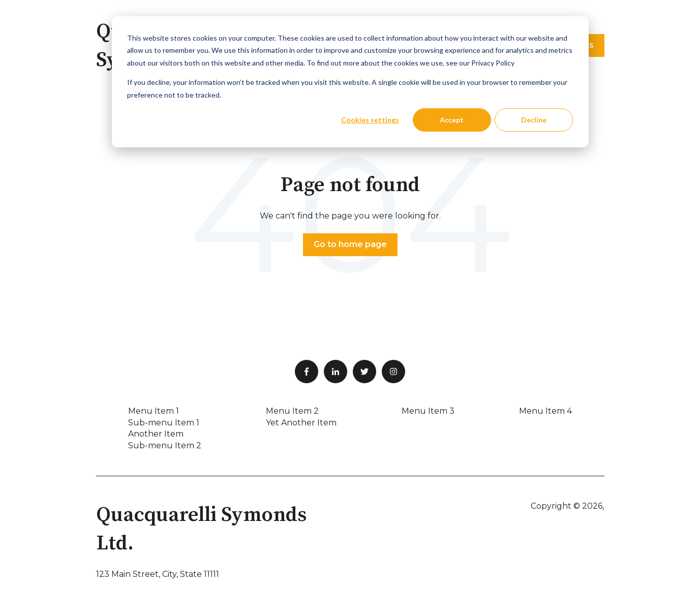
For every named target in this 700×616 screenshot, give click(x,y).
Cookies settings (370, 120)
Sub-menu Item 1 (164, 423)
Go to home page (350, 244)
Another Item (156, 434)
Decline (534, 120)
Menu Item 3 (428, 411)
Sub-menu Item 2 (165, 445)
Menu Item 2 (292, 411)
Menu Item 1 (154, 411)
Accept (452, 120)
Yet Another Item (301, 423)
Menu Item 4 (545, 411)
